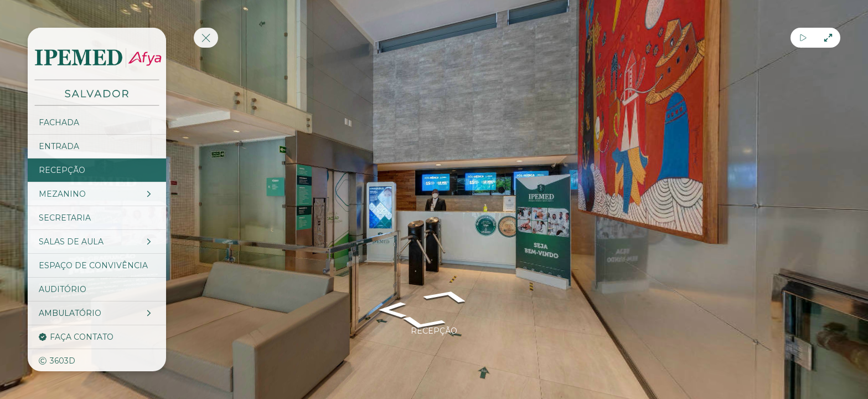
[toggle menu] (206, 38)
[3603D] (97, 361)
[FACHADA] (97, 122)
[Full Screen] (828, 38)
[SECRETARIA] (97, 218)
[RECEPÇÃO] (97, 170)
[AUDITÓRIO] (97, 289)
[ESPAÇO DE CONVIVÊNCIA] (97, 265)
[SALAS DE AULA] (97, 242)
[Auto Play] (803, 38)
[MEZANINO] (97, 194)
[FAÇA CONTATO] (97, 337)
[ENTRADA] (97, 146)
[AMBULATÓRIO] (97, 313)
